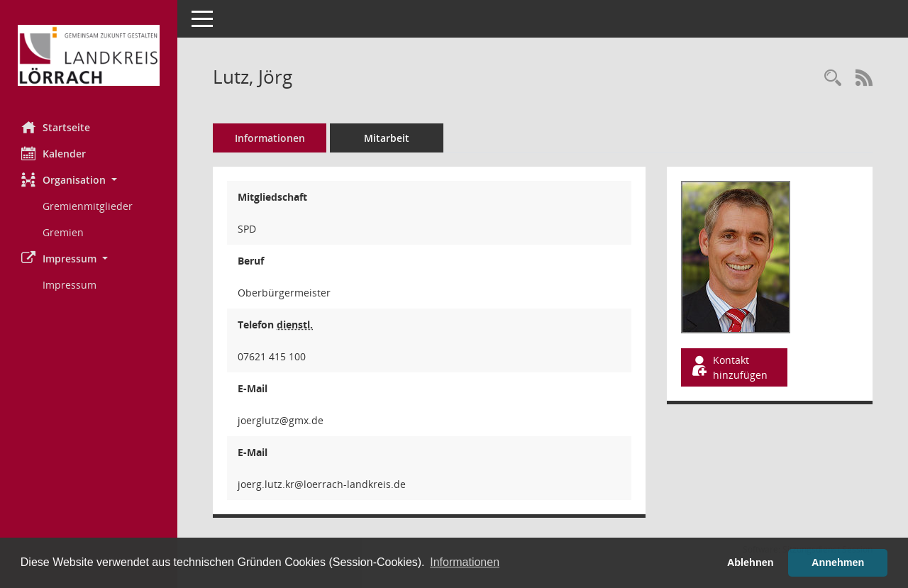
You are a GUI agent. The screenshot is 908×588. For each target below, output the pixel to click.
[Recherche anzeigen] (833, 78)
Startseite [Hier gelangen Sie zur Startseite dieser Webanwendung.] (56, 127)
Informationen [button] (465, 562)
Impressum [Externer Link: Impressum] (70, 285)
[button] (89, 180)
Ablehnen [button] (751, 562)
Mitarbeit (387, 138)
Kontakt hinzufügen (729, 367)
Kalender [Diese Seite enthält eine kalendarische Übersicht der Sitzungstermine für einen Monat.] (54, 153)
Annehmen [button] (838, 562)
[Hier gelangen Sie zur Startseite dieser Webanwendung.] (89, 55)
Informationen (270, 138)
